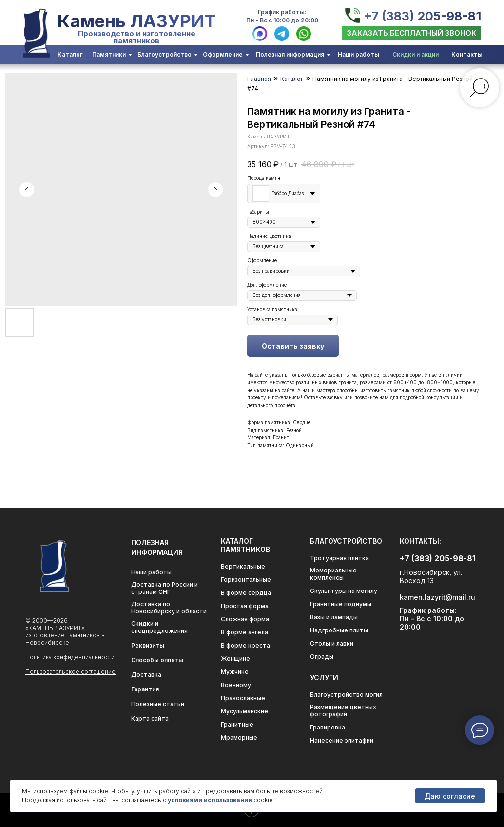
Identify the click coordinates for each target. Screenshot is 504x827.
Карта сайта (150, 719)
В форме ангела (244, 632)
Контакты (467, 54)
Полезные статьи (158, 704)
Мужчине (235, 672)
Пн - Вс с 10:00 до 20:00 (282, 20)
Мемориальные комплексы (333, 574)
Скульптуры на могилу (344, 591)
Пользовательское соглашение (70, 672)
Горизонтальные (246, 580)
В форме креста (245, 645)
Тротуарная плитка (339, 558)
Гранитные (237, 724)
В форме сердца (246, 593)
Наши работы (359, 54)
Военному (236, 685)
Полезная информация (290, 54)
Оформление (223, 54)
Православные (243, 698)
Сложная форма (245, 619)
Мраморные (239, 738)
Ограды (322, 657)
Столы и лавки (332, 643)
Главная (259, 79)
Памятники (109, 54)
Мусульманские (244, 711)
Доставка (146, 675)
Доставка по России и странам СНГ (165, 588)
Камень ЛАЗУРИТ (136, 21)
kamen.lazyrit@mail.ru (437, 597)
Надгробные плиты (339, 630)
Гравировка (328, 727)
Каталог (70, 54)
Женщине (235, 659)
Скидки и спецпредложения (159, 627)
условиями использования (210, 800)
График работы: (282, 12)
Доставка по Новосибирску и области (169, 608)
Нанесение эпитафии (342, 740)
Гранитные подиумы (341, 604)
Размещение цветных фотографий (343, 710)
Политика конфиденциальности (70, 657)
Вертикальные (243, 566)
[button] (412, 33)
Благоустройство (165, 54)
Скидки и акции (416, 54)
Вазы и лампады (334, 617)
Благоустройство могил (346, 695)
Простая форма (245, 606)
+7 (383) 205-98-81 (422, 16)
